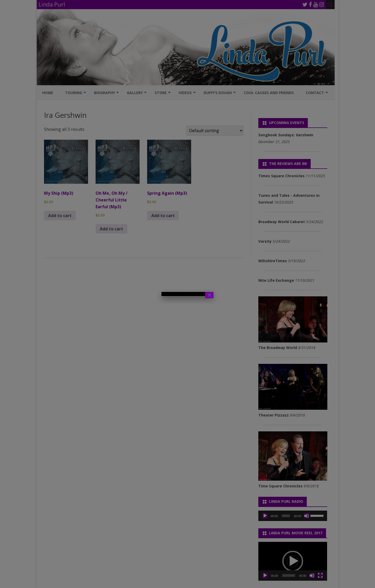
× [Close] (209, 295)
